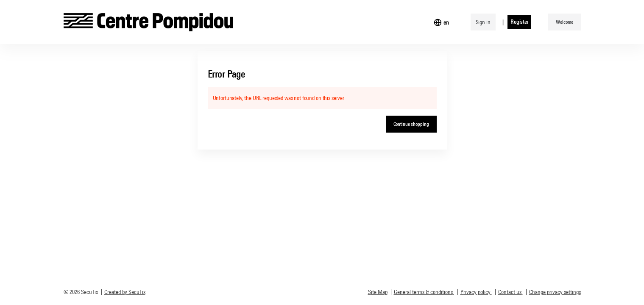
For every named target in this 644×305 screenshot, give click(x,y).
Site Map (378, 292)
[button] (564, 22)
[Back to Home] (148, 22)
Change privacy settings (555, 292)
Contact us (510, 292)
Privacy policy (475, 292)
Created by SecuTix (125, 292)
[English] (446, 22)
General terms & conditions (423, 292)
